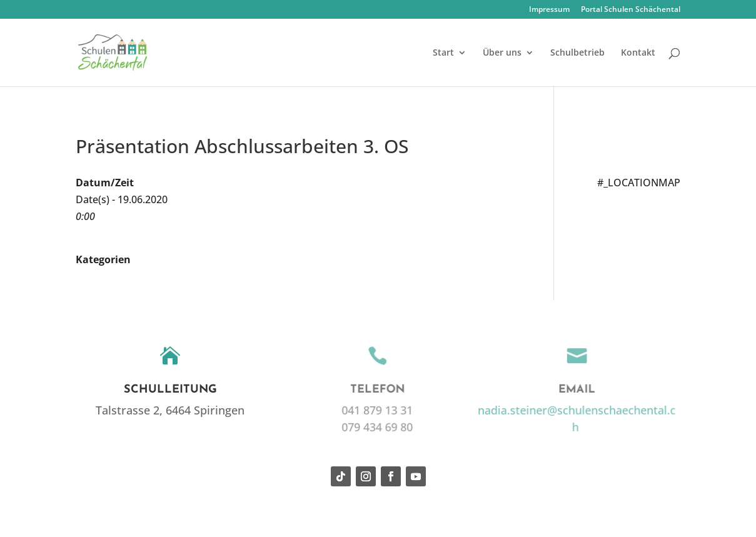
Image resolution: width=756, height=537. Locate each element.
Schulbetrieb (577, 53)
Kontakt (638, 53)
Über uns (502, 53)
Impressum (549, 10)
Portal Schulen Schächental (631, 10)
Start (443, 53)
